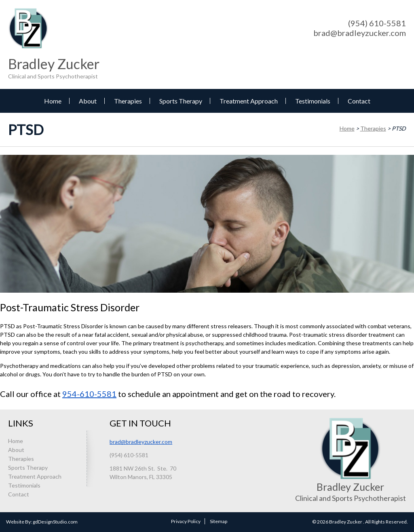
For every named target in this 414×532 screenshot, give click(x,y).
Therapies (128, 101)
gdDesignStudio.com (55, 522)
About (88, 101)
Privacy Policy (186, 521)
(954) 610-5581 (377, 23)
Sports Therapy (181, 101)
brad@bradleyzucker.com (360, 33)
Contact (359, 101)
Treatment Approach (249, 101)
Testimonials (313, 101)
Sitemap (219, 521)
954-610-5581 (89, 394)
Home (53, 101)
